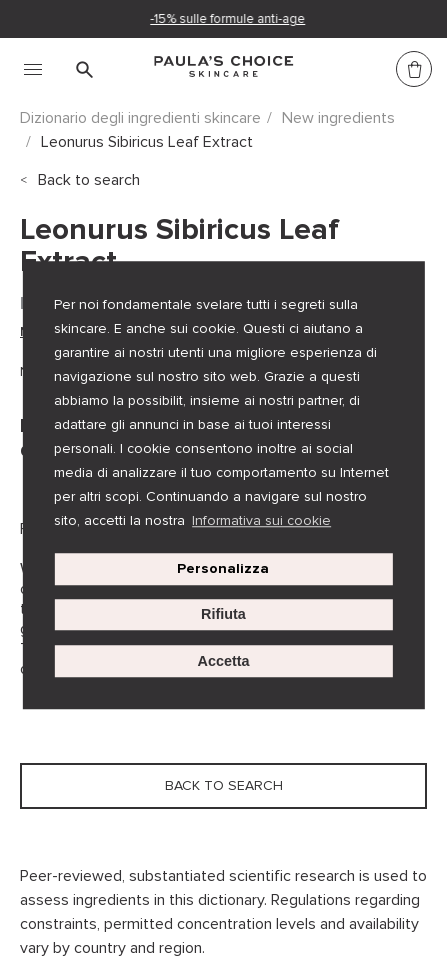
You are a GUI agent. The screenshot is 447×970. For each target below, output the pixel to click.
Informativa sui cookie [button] (261, 520)
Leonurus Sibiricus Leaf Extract (147, 142)
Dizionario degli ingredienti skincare (140, 118)
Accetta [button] (223, 661)
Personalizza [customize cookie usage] (223, 568)
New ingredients (338, 118)
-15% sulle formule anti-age (228, 19)
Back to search (89, 180)
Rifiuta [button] (223, 615)
